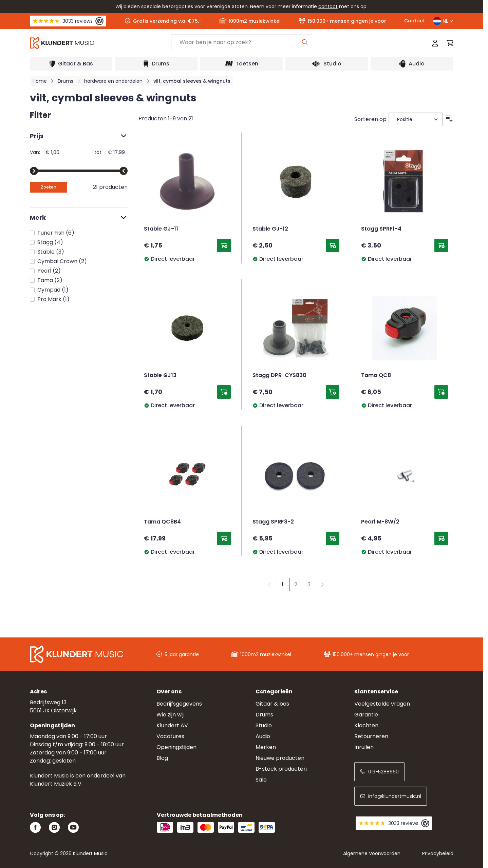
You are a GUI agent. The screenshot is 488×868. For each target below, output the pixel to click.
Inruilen (364, 747)
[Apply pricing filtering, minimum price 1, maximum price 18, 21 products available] (49, 187)
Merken (266, 747)
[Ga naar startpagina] (100, 43)
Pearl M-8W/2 (380, 522)
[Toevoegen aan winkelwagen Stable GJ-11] (224, 245)
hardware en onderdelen (113, 81)
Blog (162, 758)
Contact (415, 21)
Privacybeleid (438, 853)
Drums (65, 81)
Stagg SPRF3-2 (273, 522)
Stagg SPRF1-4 (381, 229)
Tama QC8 (376, 376)
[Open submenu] (71, 64)
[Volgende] (322, 585)
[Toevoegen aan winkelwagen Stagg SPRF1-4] (441, 245)
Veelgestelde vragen (382, 704)
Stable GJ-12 (270, 229)
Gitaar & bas (272, 704)
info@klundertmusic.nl (391, 796)
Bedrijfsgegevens (179, 704)
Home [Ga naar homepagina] (40, 81)
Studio (264, 725)
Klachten (366, 725)
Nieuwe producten (280, 758)
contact (328, 6)
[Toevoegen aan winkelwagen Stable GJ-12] (333, 245)
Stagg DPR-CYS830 (279, 376)
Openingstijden (176, 747)
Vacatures (170, 736)
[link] (269, 585)
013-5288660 (379, 772)
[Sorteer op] (416, 119)
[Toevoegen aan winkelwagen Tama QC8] (441, 392)
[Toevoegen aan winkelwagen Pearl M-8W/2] (441, 538)
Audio (263, 736)
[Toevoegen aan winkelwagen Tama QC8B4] (224, 538)
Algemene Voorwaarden (372, 853)
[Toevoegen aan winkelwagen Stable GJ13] (224, 392)
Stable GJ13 (160, 376)
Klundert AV (172, 725)
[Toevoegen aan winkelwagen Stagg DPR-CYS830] (333, 392)
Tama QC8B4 (162, 522)
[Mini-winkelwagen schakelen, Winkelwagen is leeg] (448, 43)
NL (443, 21)
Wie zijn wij (170, 715)
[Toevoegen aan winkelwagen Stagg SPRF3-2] (333, 538)
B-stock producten (281, 769)
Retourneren (371, 736)
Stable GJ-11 (161, 229)
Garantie (366, 715)
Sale (261, 780)
